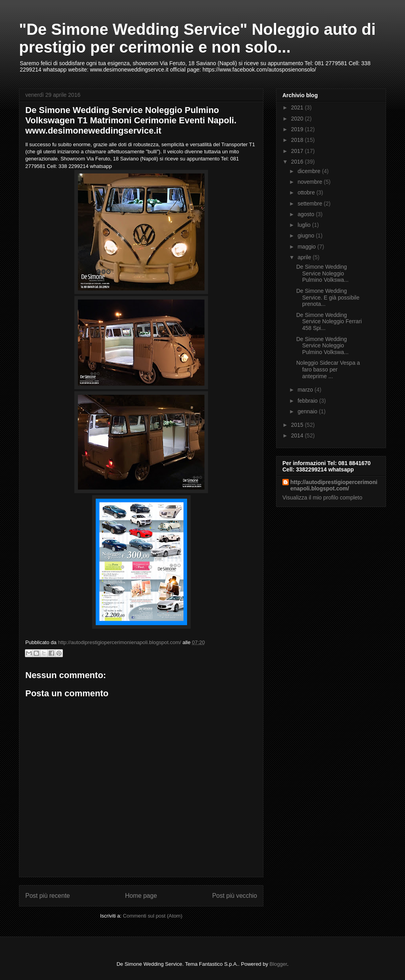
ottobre (307, 192)
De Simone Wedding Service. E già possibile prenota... (328, 298)
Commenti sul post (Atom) (153, 916)
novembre (310, 182)
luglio (305, 225)
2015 (298, 425)
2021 (298, 107)
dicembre (309, 171)
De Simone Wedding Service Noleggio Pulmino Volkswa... (323, 273)
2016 (298, 162)
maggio (307, 247)
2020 (298, 119)
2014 (298, 435)
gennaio (308, 411)
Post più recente (48, 896)
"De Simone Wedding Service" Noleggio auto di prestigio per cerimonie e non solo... (197, 38)
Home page (141, 896)
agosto (307, 214)
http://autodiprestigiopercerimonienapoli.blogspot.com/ (334, 485)
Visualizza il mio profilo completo (322, 498)
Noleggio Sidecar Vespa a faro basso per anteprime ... (328, 369)
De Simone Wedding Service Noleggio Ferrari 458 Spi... (329, 322)
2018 (298, 140)
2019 (298, 129)
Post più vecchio (235, 896)
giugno (307, 236)
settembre (310, 204)
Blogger (278, 964)
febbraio (308, 401)
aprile (305, 257)
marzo (306, 390)
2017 (298, 151)
